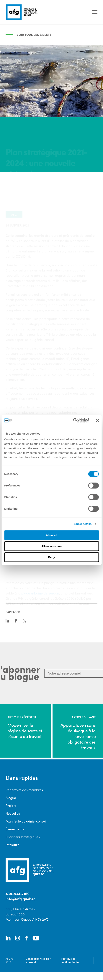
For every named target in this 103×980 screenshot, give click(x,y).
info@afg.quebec (20, 899)
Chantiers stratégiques (23, 837)
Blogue (11, 798)
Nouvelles (13, 813)
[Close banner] (97, 420)
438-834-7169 (18, 894)
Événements (15, 829)
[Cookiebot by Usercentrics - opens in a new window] (73, 420)
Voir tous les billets (34, 35)
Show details (83, 524)
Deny (51, 557)
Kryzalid (31, 962)
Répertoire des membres (24, 790)
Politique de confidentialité (70, 960)
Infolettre (12, 845)
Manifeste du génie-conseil (26, 821)
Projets (11, 805)
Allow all (51, 535)
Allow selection (51, 546)
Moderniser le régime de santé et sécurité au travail (25, 731)
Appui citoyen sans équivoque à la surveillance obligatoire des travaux (78, 736)
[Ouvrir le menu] (95, 12)
